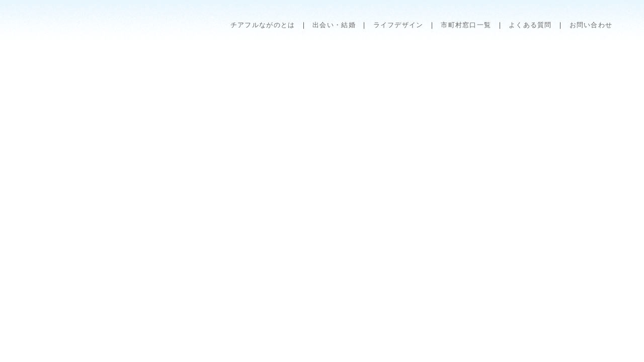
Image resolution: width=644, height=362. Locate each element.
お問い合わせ (591, 25)
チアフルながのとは (263, 25)
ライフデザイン (398, 25)
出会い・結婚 (334, 25)
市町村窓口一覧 (466, 25)
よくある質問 (530, 25)
